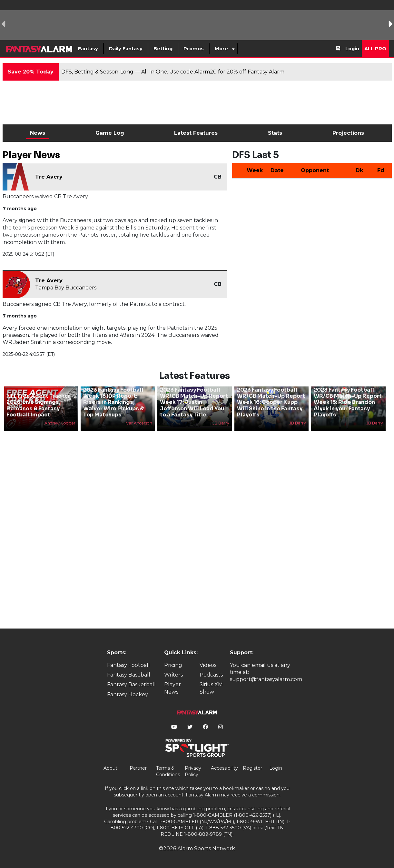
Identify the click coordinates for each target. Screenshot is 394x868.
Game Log (110, 133)
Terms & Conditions (168, 771)
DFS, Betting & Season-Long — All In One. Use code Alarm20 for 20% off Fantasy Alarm (173, 72)
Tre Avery (49, 177)
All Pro (375, 49)
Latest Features (196, 133)
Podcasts (211, 675)
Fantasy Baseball (129, 675)
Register (252, 768)
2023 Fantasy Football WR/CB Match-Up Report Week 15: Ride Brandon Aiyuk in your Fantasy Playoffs (348, 402)
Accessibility (224, 768)
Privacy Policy (193, 771)
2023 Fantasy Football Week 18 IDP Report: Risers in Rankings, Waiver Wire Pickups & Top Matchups (113, 402)
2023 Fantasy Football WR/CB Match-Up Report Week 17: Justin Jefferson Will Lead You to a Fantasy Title (194, 402)
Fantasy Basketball (131, 684)
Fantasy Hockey (128, 694)
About (110, 768)
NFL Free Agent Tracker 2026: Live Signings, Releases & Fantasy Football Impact (38, 405)
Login (352, 49)
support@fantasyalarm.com (266, 679)
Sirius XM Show (211, 688)
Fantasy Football (128, 665)
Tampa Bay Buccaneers (66, 288)
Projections (348, 133)
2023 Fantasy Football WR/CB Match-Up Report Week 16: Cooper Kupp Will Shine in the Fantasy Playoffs (271, 402)
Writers (173, 675)
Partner (138, 768)
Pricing (173, 665)
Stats (275, 133)
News (38, 133)
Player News (172, 688)
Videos (208, 665)
